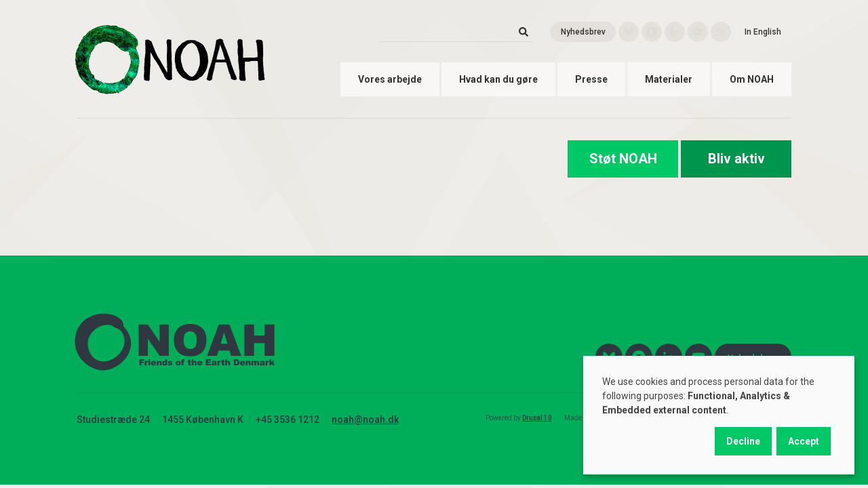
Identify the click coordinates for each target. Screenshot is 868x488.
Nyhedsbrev (583, 32)
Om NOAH (752, 79)
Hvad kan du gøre (498, 79)
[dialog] (719, 415)
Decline (743, 441)
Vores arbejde (390, 79)
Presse (591, 79)
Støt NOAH (623, 159)
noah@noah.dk (365, 420)
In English (763, 32)
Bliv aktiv (736, 159)
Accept (804, 441)
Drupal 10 (537, 418)
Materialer (669, 79)
